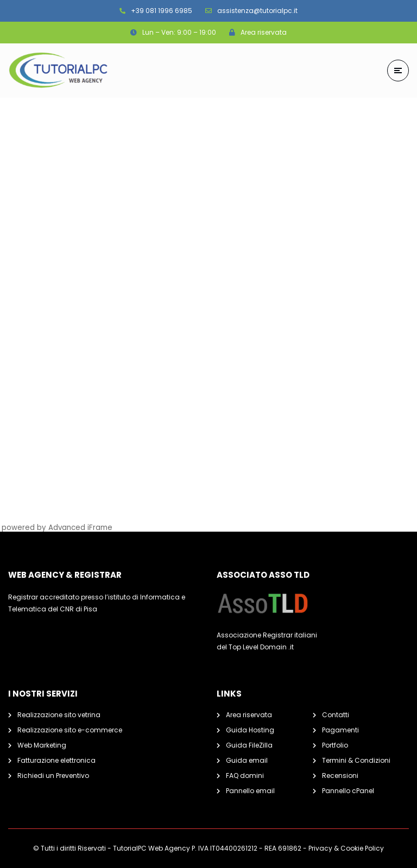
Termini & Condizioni (356, 760)
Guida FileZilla (249, 745)
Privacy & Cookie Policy (346, 848)
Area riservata (249, 715)
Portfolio (335, 745)
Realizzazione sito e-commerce (70, 730)
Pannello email (250, 791)
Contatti (336, 715)
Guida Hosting (250, 730)
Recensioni (340, 776)
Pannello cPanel (348, 791)
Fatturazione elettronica (56, 760)
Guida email (247, 760)
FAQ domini (245, 776)
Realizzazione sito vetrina (59, 715)
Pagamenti (340, 730)
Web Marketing (42, 745)
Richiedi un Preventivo (53, 776)
